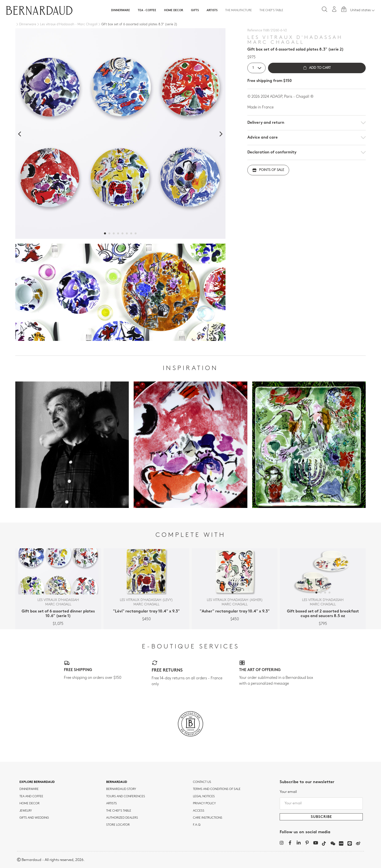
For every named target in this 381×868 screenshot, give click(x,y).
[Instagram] (281, 843)
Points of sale (268, 170)
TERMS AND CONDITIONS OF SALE (217, 789)
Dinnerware (121, 10)
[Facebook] (290, 843)
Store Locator (118, 825)
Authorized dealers (122, 818)
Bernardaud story (121, 789)
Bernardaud (117, 782)
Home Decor (174, 10)
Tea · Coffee (147, 10)
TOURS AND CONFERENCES (126, 797)
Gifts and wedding (34, 818)
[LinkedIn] (299, 843)
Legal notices (204, 797)
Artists (212, 10)
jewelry (26, 811)
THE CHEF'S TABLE (119, 811)
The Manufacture (238, 10)
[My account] (334, 9)
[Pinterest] (307, 843)
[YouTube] (316, 843)
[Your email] (321, 804)
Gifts (195, 10)
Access (199, 811)
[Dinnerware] (26, 24)
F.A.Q (197, 825)
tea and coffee (31, 797)
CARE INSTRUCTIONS (208, 818)
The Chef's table (271, 10)
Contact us (202, 782)
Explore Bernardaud (37, 782)
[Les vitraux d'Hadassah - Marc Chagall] (67, 25)
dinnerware (29, 789)
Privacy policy (204, 804)
